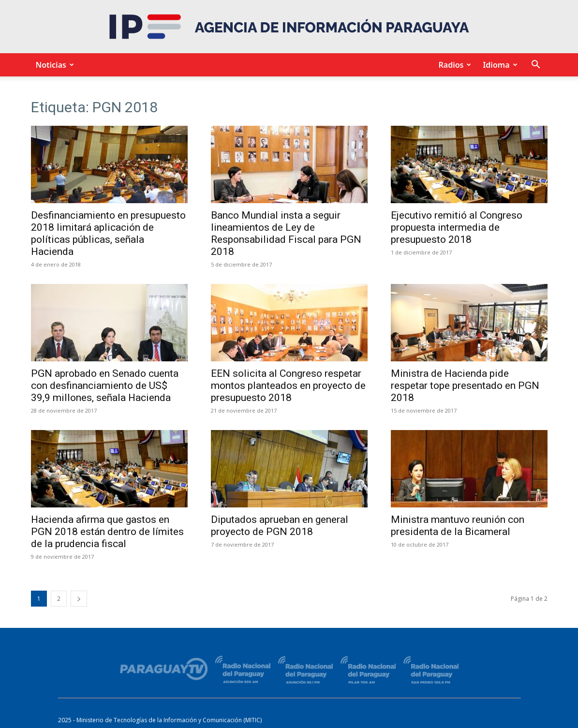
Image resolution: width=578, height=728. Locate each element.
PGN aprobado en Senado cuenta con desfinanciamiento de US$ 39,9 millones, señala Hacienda (105, 386)
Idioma (498, 65)
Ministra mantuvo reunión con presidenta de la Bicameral (458, 526)
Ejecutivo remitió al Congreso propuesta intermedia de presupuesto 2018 (457, 227)
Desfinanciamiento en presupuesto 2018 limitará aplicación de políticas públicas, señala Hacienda (108, 233)
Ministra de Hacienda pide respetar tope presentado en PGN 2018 (465, 386)
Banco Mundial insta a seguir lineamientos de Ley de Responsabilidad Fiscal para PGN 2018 (286, 233)
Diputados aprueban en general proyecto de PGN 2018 (280, 526)
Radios (453, 65)
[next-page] (79, 599)
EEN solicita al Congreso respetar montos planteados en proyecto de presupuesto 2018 (288, 386)
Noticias (53, 65)
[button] (536, 66)
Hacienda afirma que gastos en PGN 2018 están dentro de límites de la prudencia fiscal (107, 532)
